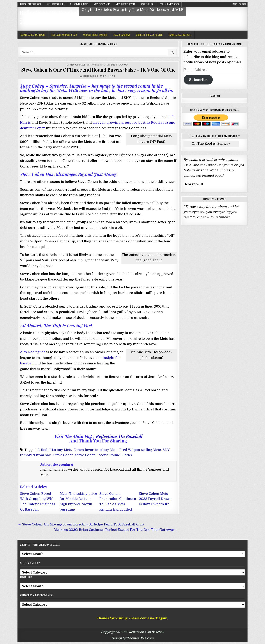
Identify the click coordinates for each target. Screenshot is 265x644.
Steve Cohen (122, 65)
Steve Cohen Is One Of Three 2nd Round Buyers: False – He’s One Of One (98, 70)
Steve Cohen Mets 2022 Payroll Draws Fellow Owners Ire (155, 499)
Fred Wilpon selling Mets (140, 450)
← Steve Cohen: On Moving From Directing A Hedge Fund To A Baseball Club (81, 524)
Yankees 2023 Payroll (180, 35)
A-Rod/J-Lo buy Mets (55, 450)
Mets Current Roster (126, 4)
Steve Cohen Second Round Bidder (104, 455)
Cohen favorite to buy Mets (96, 450)
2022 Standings (148, 4)
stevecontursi (90, 76)
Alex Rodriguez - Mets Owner (84, 65)
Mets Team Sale (107, 65)
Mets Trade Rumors (79, 4)
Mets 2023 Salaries (102, 4)
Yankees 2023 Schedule (33, 35)
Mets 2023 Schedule (56, 4)
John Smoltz (220, 217)
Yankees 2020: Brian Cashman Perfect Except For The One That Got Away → (117, 530)
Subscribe (198, 80)
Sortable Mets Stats (169, 4)
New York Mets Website (31, 4)
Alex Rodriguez (33, 352)
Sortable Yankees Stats (64, 35)
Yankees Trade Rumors (95, 35)
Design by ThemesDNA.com (132, 638)
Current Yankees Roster (149, 35)
